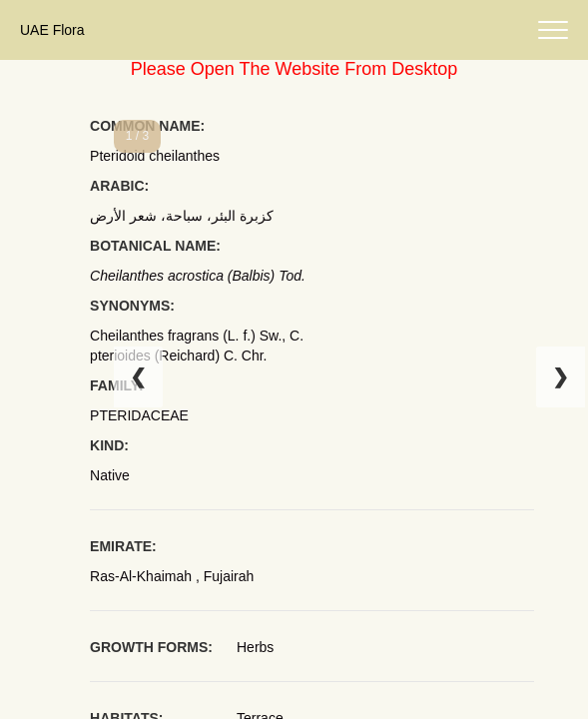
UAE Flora (52, 30)
